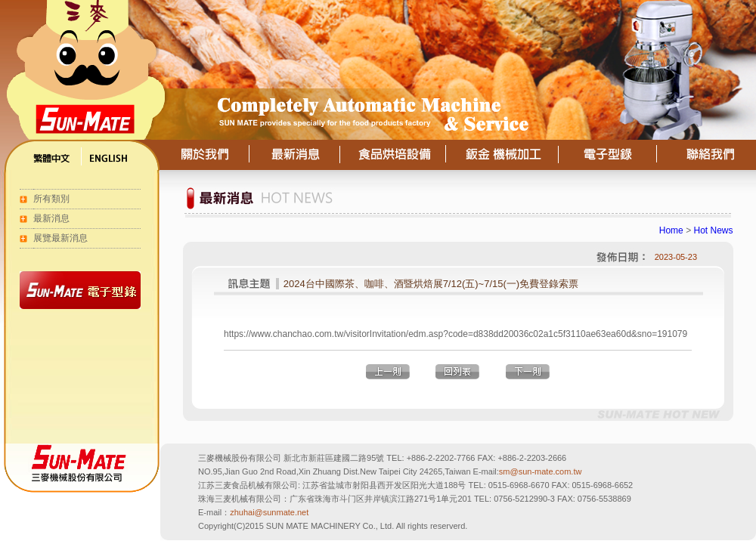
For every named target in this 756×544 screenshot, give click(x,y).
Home (671, 230)
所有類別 (51, 199)
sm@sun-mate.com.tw (541, 471)
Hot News (713, 230)
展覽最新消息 (60, 238)
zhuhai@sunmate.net (269, 512)
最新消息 (51, 218)
